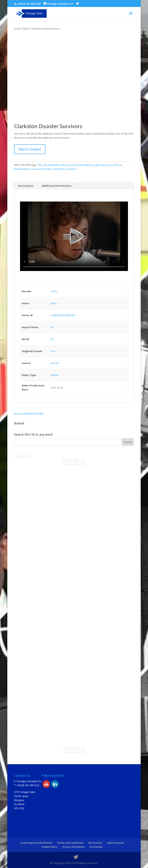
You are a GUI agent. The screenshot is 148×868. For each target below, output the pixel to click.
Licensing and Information (36, 843)
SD (52, 339)
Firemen (72, 165)
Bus (64, 165)
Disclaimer (96, 847)
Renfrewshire (22, 169)
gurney (100, 165)
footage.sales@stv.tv (29, 781)
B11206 (55, 363)
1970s (54, 291)
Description (26, 186)
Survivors (71, 169)
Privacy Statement (74, 847)
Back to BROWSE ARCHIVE (29, 414)
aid (45, 165)
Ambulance (54, 165)
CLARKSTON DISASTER (63, 315)
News (54, 303)
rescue (35, 169)
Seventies (46, 169)
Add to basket (30, 149)
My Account (95, 843)
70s (39, 165)
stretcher (59, 169)
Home (17, 29)
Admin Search (115, 843)
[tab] (26, 186)
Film (53, 351)
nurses (109, 165)
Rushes (55, 375)
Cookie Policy (49, 847)
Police (118, 165)
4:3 (52, 327)
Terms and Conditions (70, 843)
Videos (26, 29)
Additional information (56, 186)
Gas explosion (86, 165)
